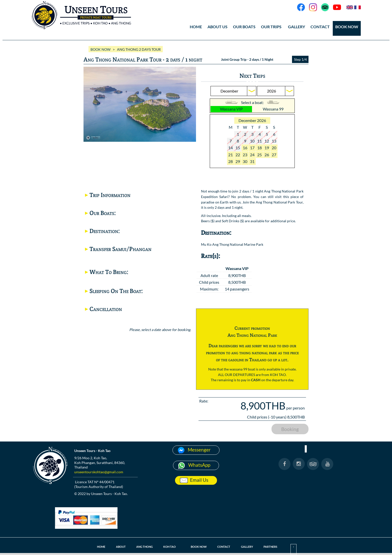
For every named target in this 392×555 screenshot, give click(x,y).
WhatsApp (199, 465)
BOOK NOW (347, 27)
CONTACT (320, 27)
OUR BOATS (244, 27)
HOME (196, 27)
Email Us (199, 480)
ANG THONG (142, 547)
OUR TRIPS (271, 27)
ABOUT (117, 547)
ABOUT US (217, 27)
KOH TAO (168, 547)
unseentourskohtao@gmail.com (99, 472)
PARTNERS (274, 547)
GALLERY (296, 27)
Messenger (199, 450)
